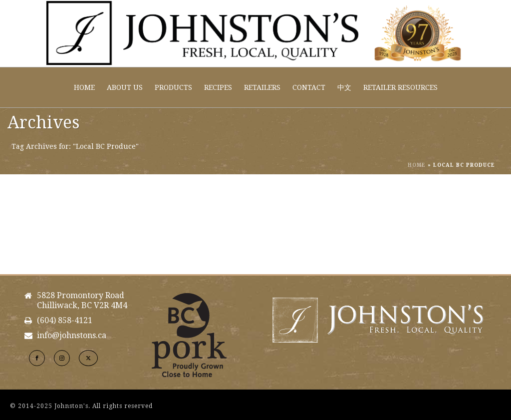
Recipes (218, 87)
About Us (125, 87)
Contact (309, 87)
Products (173, 87)
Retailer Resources (400, 87)
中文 (344, 87)
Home (84, 87)
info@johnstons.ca (72, 336)
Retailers (262, 87)
